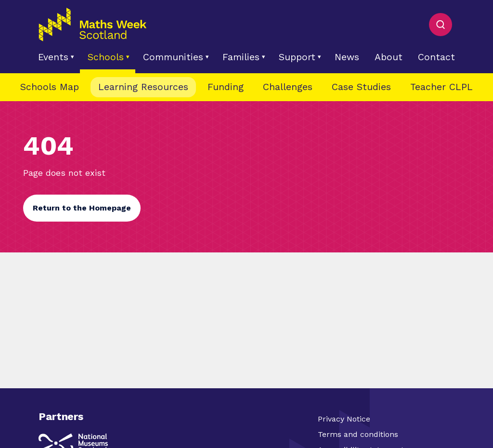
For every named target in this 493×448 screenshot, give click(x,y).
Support (297, 57)
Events (53, 57)
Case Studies (361, 87)
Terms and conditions (358, 434)
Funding (226, 87)
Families (241, 57)
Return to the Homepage (82, 208)
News (347, 57)
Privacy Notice (344, 419)
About (389, 57)
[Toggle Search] (441, 25)
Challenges (288, 87)
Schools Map (50, 87)
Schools (106, 57)
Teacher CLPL (441, 87)
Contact (436, 57)
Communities (173, 57)
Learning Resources (143, 87)
